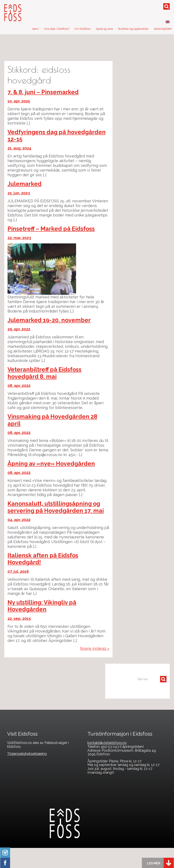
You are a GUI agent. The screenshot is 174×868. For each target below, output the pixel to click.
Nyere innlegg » (95, 648)
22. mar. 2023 (19, 238)
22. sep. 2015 (19, 618)
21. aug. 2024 (19, 148)
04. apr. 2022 (19, 520)
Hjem (35, 29)
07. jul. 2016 (18, 571)
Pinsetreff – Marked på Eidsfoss (51, 229)
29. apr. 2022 (19, 329)
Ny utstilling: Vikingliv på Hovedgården (42, 606)
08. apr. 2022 (19, 386)
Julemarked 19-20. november (49, 320)
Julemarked (25, 184)
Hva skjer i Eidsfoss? (57, 29)
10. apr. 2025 (19, 101)
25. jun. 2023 (19, 193)
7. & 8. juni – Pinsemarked (43, 92)
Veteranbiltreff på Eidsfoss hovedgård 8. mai (44, 373)
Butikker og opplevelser (133, 29)
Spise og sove (104, 29)
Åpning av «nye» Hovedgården (51, 464)
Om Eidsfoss (82, 29)
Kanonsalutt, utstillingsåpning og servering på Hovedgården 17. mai (56, 507)
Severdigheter (163, 29)
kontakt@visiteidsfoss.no (107, 743)
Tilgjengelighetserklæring (27, 754)
